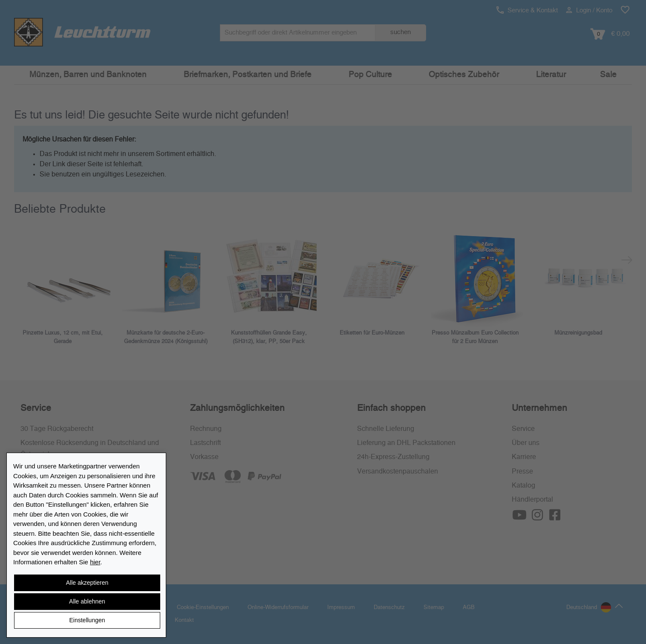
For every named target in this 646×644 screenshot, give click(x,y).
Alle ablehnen (87, 601)
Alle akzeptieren (87, 583)
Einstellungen (87, 620)
